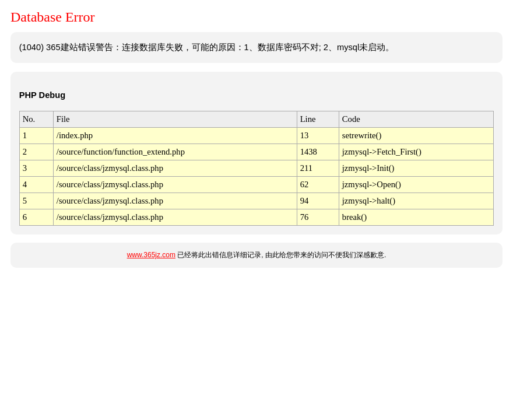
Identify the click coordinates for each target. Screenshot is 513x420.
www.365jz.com (151, 255)
